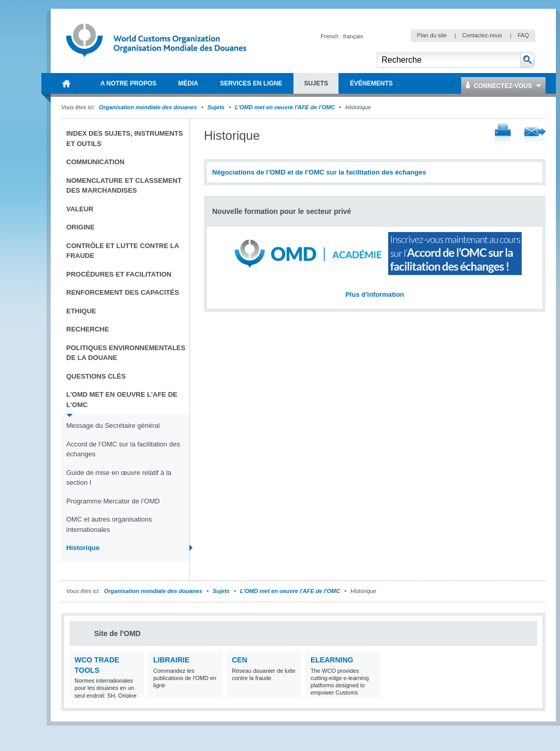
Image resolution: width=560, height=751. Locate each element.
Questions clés (96, 376)
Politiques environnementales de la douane (126, 353)
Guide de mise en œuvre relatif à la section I (119, 478)
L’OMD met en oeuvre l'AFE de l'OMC (285, 107)
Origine (80, 227)
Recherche (87, 329)
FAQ (523, 35)
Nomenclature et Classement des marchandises (124, 186)
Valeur (80, 209)
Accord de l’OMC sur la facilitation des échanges (123, 449)
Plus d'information (375, 294)
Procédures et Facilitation (119, 274)
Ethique (81, 311)
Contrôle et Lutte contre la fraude (123, 251)
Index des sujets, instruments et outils (124, 139)
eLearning (332, 660)
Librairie (171, 660)
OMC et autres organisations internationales (109, 524)
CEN (240, 660)
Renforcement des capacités (123, 292)
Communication (95, 162)
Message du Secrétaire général (113, 425)
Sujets (216, 107)
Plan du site (433, 35)
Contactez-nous (483, 35)
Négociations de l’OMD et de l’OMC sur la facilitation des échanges (319, 172)
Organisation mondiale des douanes (148, 107)
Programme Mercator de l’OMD (113, 501)
